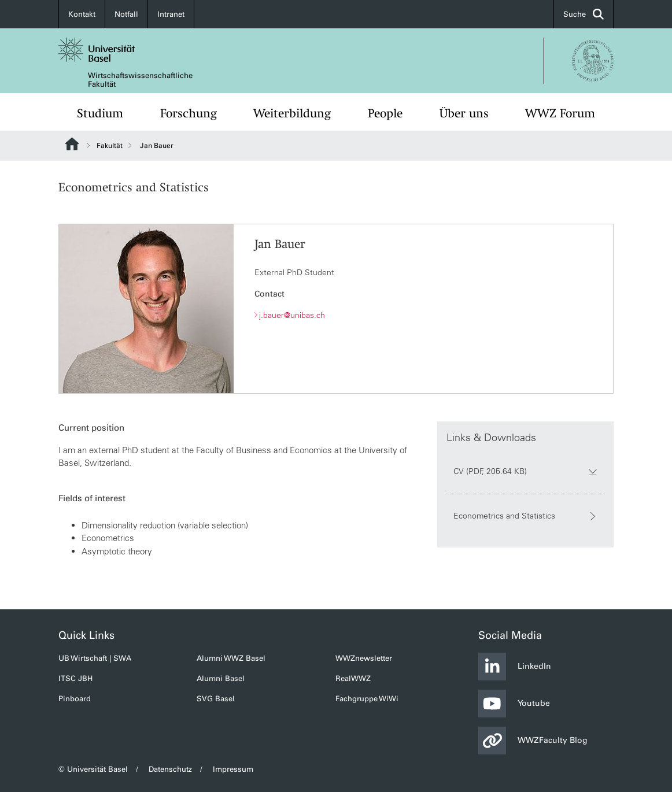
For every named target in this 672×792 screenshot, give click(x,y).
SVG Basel (216, 699)
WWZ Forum (560, 113)
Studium (100, 113)
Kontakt (82, 14)
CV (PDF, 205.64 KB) (525, 472)
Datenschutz (170, 769)
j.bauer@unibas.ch (292, 315)
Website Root (72, 144)
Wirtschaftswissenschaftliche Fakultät (140, 80)
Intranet (171, 14)
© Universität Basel (93, 769)
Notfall (126, 14)
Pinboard (75, 699)
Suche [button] (584, 14)
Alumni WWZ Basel (231, 658)
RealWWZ (353, 678)
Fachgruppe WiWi (367, 699)
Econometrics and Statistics (525, 516)
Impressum (233, 769)
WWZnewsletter (364, 658)
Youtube (514, 704)
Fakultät (110, 146)
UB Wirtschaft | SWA (95, 658)
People (385, 113)
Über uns (464, 113)
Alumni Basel (221, 678)
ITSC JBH (75, 678)
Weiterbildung (292, 113)
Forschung (189, 113)
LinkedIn (515, 667)
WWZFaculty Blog (533, 741)
